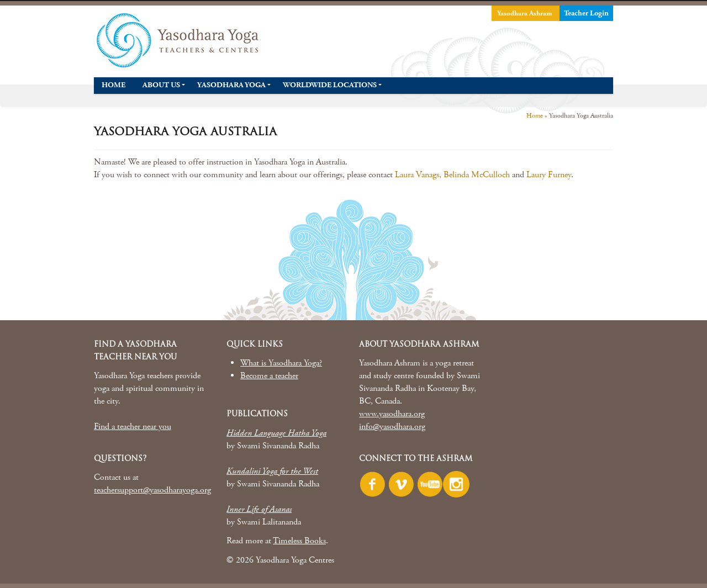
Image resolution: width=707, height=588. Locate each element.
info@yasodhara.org (392, 427)
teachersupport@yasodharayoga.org (152, 490)
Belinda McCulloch (478, 175)
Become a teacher (269, 376)
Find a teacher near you (133, 427)
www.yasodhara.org (392, 414)
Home (535, 116)
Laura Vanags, (418, 175)
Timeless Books (299, 541)
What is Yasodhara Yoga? (281, 363)
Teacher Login (586, 13)
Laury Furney (549, 175)
